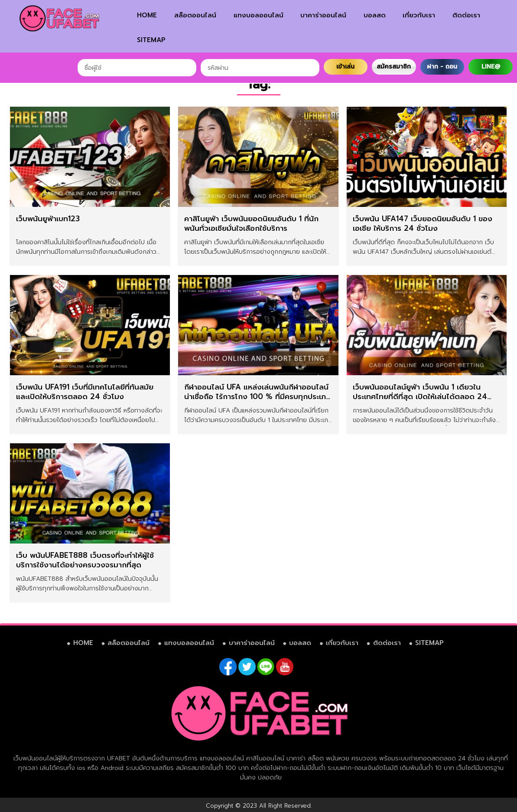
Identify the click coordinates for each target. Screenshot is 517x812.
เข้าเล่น (345, 67)
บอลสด (375, 15)
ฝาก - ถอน (442, 67)
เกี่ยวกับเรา (419, 15)
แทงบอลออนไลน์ (258, 15)
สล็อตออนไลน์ (195, 15)
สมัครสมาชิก (394, 67)
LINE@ (491, 67)
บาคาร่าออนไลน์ (323, 15)
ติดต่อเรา (466, 15)
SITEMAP (151, 40)
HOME (147, 15)
